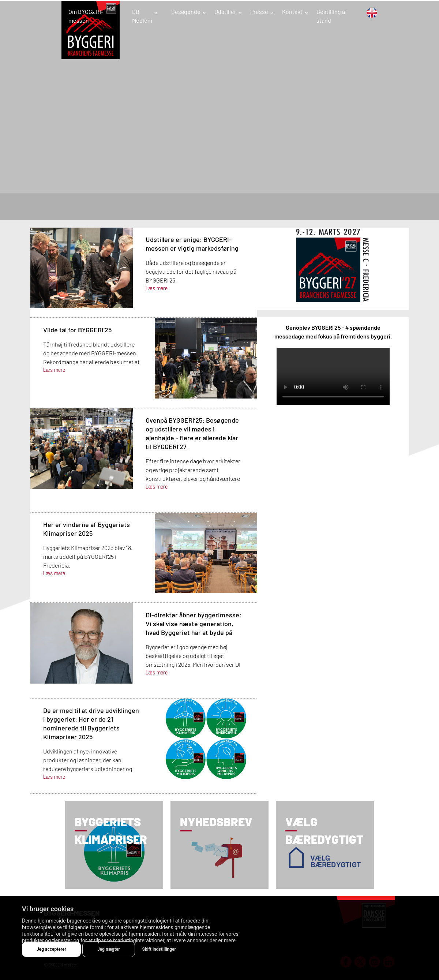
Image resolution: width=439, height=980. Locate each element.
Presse (259, 12)
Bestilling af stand (332, 16)
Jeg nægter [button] (109, 949)
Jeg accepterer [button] (51, 949)
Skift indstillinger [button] (159, 949)
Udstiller (225, 12)
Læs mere (157, 288)
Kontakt (292, 12)
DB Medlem (142, 16)
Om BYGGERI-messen (86, 16)
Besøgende (186, 12)
